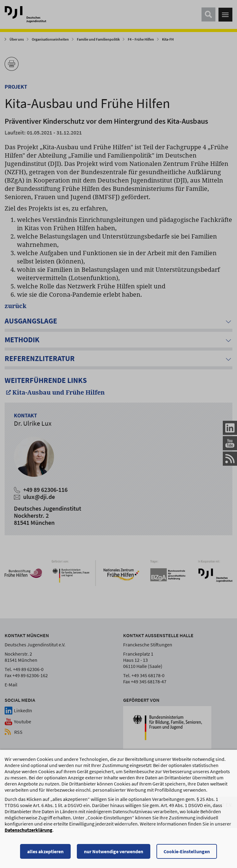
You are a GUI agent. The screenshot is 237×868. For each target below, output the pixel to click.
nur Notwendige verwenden (114, 854)
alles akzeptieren (45, 854)
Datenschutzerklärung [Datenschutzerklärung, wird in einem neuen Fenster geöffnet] (29, 833)
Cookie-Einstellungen (187, 854)
